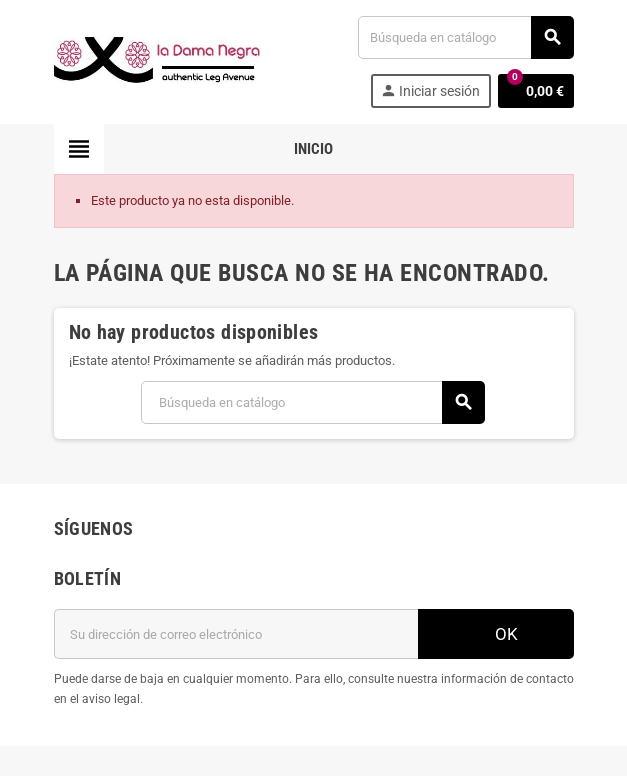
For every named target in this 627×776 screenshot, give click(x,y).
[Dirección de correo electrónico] (236, 634)
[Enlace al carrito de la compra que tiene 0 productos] (536, 91)
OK (496, 633)
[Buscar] (465, 37)
